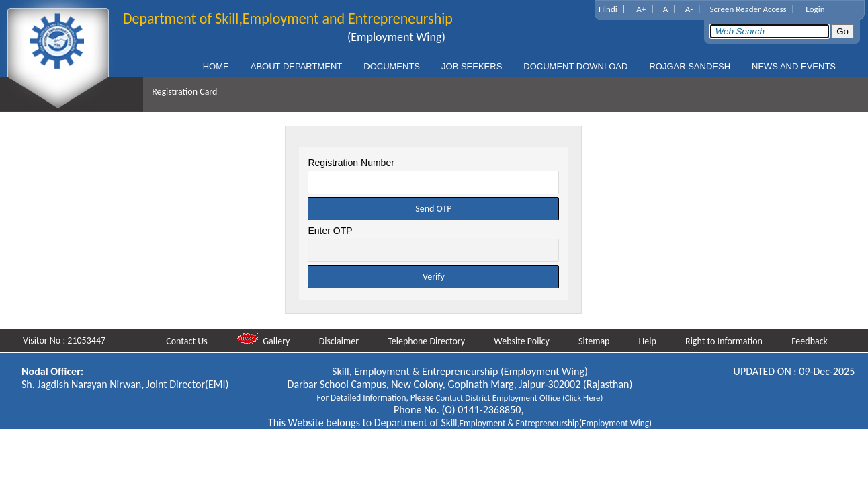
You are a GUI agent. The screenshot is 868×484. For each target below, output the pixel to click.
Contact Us (190, 341)
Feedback (810, 341)
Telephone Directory (429, 341)
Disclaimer (342, 341)
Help (649, 341)
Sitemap (596, 341)
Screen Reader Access (748, 9)
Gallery (267, 341)
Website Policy (524, 341)
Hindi (608, 9)
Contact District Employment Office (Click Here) (520, 398)
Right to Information (725, 341)
